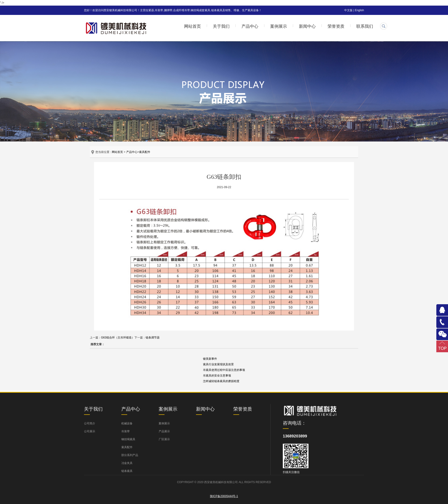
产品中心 (250, 26)
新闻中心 (307, 26)
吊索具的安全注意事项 (217, 376)
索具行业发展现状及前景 (218, 364)
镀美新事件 (210, 359)
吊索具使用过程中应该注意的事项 (224, 370)
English (359, 10)
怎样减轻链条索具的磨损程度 (221, 381)
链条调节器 (153, 338)
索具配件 (145, 152)
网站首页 (192, 26)
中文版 (348, 10)
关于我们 (221, 26)
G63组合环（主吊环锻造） (118, 338)
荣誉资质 (336, 26)
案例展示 (279, 26)
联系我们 (365, 26)
